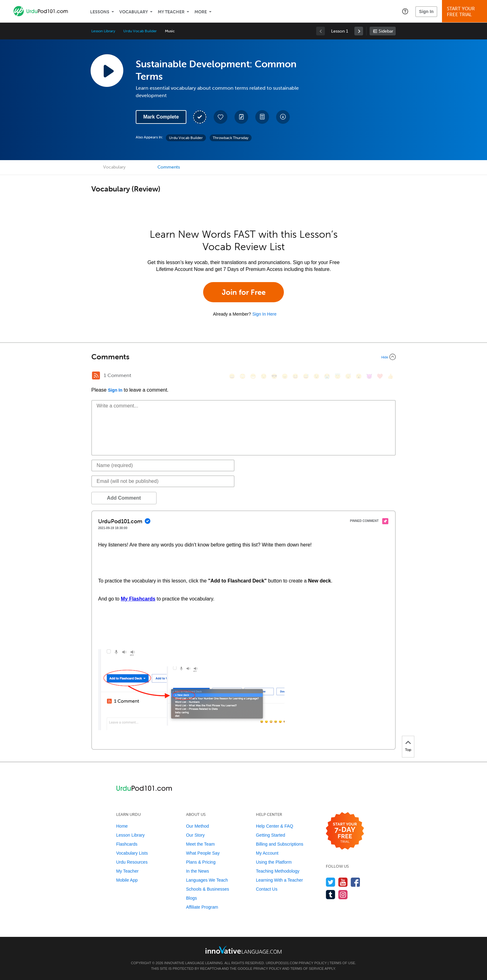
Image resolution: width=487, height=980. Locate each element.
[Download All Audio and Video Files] (283, 117)
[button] (405, 11)
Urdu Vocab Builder (140, 31)
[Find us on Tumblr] (331, 895)
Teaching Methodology (278, 871)
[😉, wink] (316, 376)
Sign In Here (264, 314)
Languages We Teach (207, 880)
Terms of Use (342, 963)
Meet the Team (200, 844)
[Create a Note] (241, 117)
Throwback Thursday (231, 138)
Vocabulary (134, 12)
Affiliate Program (202, 907)
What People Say (203, 853)
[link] (359, 31)
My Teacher (171, 12)
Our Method (198, 826)
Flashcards (127, 844)
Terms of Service (307, 969)
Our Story (195, 835)
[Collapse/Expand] (243, 357)
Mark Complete (161, 117)
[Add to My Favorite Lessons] (221, 117)
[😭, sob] (327, 376)
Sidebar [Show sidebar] (386, 31)
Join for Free (244, 292)
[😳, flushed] (243, 376)
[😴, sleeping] (348, 376)
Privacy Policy (313, 963)
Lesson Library (103, 31)
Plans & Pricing (201, 862)
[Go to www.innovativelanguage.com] (243, 950)
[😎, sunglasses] (274, 376)
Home (122, 826)
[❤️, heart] (380, 376)
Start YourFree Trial (465, 12)
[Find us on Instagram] (343, 895)
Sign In (426, 11)
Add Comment (124, 498)
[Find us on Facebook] (355, 882)
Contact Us (267, 889)
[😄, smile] (232, 376)
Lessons (100, 12)
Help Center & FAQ (275, 826)
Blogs (191, 898)
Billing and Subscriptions (280, 844)
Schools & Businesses (208, 889)
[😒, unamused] (264, 376)
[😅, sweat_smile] (306, 376)
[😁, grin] (253, 376)
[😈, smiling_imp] (369, 376)
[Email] (163, 481)
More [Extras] (201, 12)
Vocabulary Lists (132, 853)
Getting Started (271, 835)
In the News (198, 871)
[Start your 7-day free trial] (345, 831)
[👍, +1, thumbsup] (390, 376)
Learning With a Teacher (280, 880)
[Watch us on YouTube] (343, 882)
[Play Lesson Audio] (107, 70)
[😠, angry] (285, 376)
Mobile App (127, 880)
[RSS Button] (96, 375)
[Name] (163, 465)
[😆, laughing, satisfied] (295, 376)
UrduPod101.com (282, 963)
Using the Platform (274, 862)
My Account (267, 853)
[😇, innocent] (338, 376)
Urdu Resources (132, 862)
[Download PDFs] (262, 117)
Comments (169, 167)
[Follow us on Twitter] (331, 882)
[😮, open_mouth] (359, 376)
